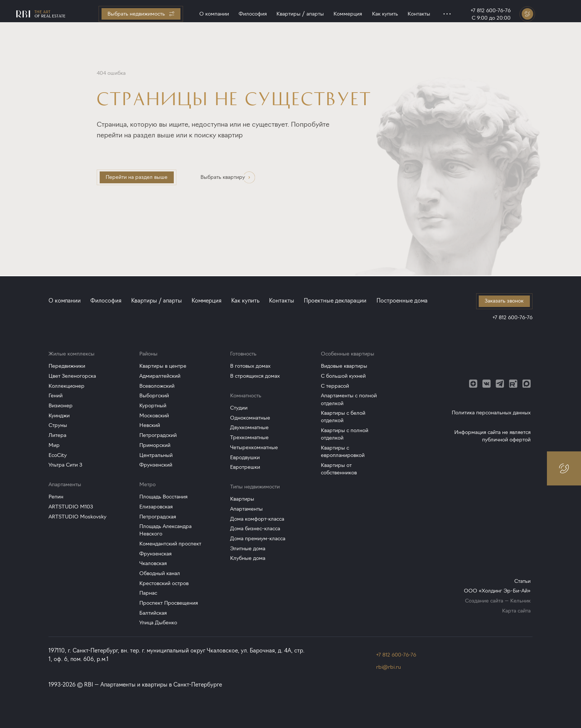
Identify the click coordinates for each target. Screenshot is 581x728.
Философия (253, 14)
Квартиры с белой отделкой (343, 417)
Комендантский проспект (170, 544)
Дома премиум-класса (258, 539)
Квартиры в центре (163, 366)
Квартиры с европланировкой (343, 452)
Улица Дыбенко (158, 623)
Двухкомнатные (249, 428)
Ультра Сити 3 (65, 465)
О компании (214, 14)
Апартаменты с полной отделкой (349, 399)
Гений (56, 396)
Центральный (156, 455)
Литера (57, 435)
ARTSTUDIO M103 (71, 507)
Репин (56, 497)
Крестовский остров (164, 583)
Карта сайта (516, 611)
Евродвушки (245, 457)
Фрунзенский (156, 465)
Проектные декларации (335, 301)
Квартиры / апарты (300, 14)
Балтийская (153, 613)
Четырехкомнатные (254, 448)
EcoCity (58, 455)
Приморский (155, 445)
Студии (239, 408)
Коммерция (348, 14)
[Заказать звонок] (527, 14)
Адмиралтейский (160, 376)
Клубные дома (248, 558)
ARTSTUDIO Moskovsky (77, 517)
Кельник (520, 601)
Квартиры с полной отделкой (345, 434)
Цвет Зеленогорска (72, 376)
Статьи (522, 581)
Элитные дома (248, 549)
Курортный (153, 406)
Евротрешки (245, 467)
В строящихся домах (255, 376)
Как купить (385, 14)
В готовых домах (250, 366)
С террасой (335, 386)
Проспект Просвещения (169, 603)
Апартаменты (246, 509)
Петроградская (158, 517)
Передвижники (67, 366)
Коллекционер (67, 386)
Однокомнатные (250, 418)
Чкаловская (153, 563)
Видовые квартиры (344, 366)
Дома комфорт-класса (257, 519)
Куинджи (59, 416)
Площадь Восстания (163, 497)
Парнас (148, 593)
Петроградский (158, 435)
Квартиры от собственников (339, 469)
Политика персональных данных (491, 413)
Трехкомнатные (249, 438)
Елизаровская (156, 507)
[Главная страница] (41, 14)
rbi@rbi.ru (389, 667)
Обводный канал (160, 573)
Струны (58, 425)
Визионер (61, 406)
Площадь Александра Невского (165, 530)
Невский (150, 425)
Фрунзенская (155, 554)
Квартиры (242, 499)
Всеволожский (157, 386)
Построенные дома (402, 301)
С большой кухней (343, 376)
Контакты (419, 14)
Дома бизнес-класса (255, 529)
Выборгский (154, 396)
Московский (154, 416)
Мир (54, 445)
